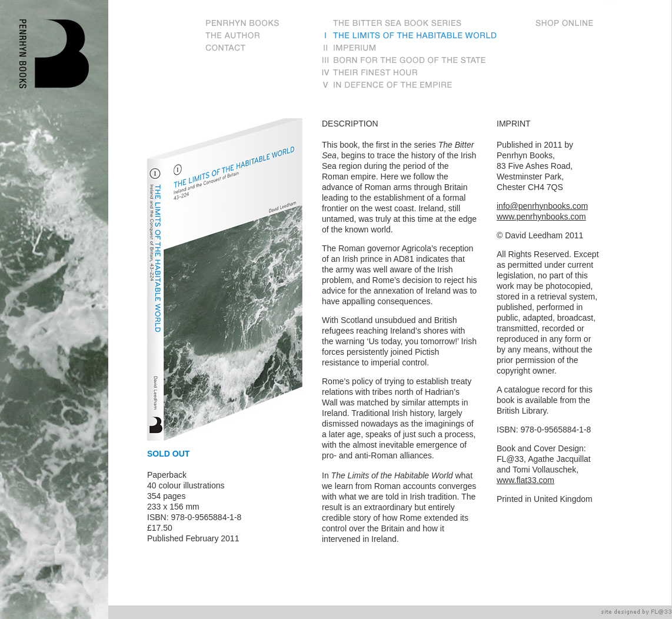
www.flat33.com (525, 480)
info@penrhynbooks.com (542, 206)
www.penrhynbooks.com (541, 217)
